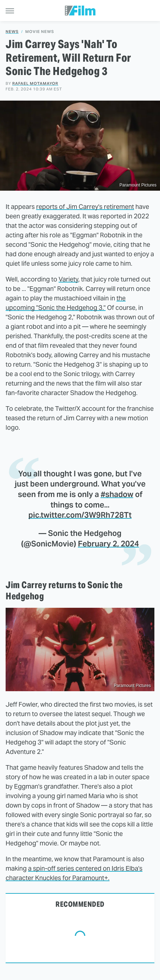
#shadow (117, 494)
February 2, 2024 (108, 544)
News (12, 32)
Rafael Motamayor (35, 83)
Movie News (40, 32)
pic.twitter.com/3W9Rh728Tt (80, 515)
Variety (68, 279)
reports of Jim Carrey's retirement (85, 207)
